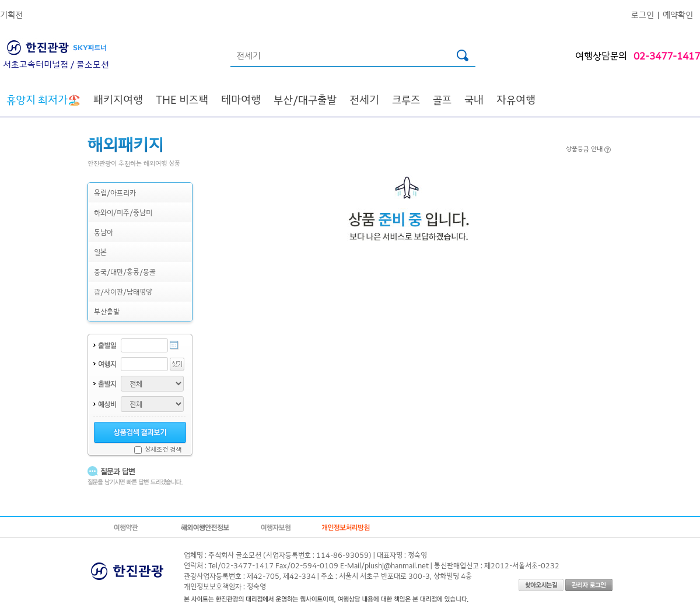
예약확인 (678, 14)
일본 (100, 252)
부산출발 (107, 311)
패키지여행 (118, 99)
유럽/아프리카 (115, 192)
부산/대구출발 (305, 99)
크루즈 (406, 99)
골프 (442, 99)
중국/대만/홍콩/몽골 (125, 272)
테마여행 (241, 99)
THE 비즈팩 (182, 99)
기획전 (11, 14)
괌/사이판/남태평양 (123, 291)
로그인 (643, 14)
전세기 (364, 99)
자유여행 (516, 99)
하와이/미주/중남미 (123, 212)
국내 (474, 99)
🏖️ (43, 99)
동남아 (104, 232)
